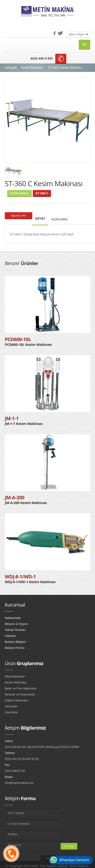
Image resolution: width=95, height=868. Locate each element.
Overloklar (11, 712)
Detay (40, 218)
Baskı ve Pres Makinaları (21, 689)
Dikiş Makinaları (15, 677)
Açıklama (60, 219)
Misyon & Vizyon (16, 624)
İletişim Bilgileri (15, 642)
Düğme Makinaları (16, 700)
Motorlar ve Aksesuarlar (20, 694)
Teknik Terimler (15, 630)
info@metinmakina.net (19, 783)
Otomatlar (11, 706)
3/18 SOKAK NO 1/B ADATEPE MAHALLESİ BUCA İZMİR (42, 747)
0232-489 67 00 (15, 771)
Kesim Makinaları (32, 68)
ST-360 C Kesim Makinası (65, 68)
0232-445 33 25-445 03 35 (22, 759)
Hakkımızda (13, 618)
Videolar (10, 636)
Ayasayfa (11, 68)
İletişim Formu (15, 648)
